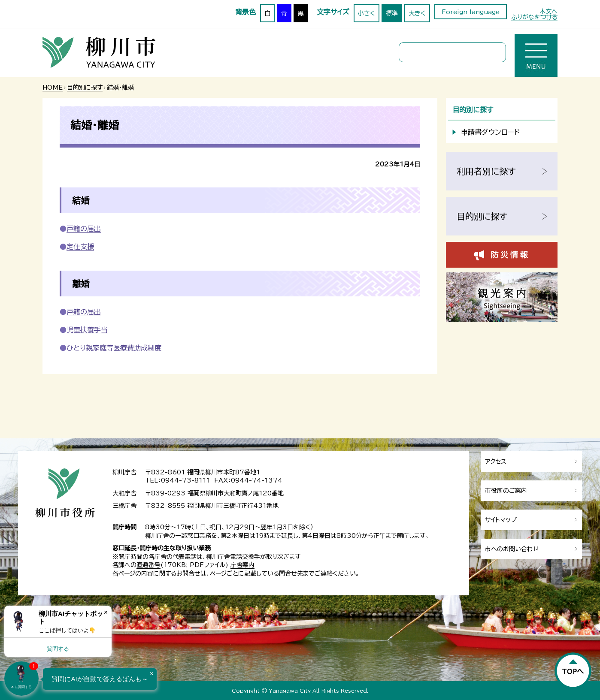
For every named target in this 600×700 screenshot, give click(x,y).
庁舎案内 (242, 565)
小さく (367, 13)
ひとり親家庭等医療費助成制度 (114, 348)
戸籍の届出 (84, 229)
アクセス (496, 462)
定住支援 (80, 247)
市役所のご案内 (506, 491)
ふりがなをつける (534, 17)
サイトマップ (501, 520)
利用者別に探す (486, 171)
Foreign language (471, 12)
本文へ (548, 12)
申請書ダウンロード (490, 132)
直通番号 (148, 565)
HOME (53, 87)
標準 (392, 13)
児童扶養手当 (87, 330)
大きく (417, 13)
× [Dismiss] (106, 612)
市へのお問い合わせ (512, 549)
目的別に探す (85, 87)
